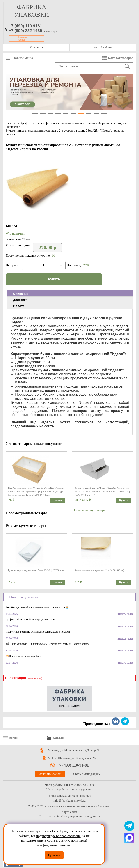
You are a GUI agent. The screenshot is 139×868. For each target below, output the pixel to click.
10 (104, 113)
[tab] (70, 294)
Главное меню (22, 58)
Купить (54, 279)
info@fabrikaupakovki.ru (69, 801)
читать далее (125, 614)
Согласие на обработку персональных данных (69, 816)
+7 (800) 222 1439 (25, 31)
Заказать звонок (23, 39)
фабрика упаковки (32, 11)
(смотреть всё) (32, 598)
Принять (54, 855)
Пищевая (12, 127)
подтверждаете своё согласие (58, 836)
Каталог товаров (121, 58)
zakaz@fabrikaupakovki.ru (74, 796)
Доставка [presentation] (20, 300)
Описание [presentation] (21, 294)
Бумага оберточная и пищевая (107, 123)
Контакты (36, 47)
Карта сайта (69, 812)
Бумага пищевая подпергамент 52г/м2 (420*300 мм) (99, 570)
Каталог (59, 738)
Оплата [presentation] (19, 306)
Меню (14, 738)
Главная (11, 123)
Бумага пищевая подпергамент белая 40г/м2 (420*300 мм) (36, 570)
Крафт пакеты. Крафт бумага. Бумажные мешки (52, 123)
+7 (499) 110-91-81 (73, 765)
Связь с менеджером (87, 774)
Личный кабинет (103, 47)
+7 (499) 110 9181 (25, 26)
